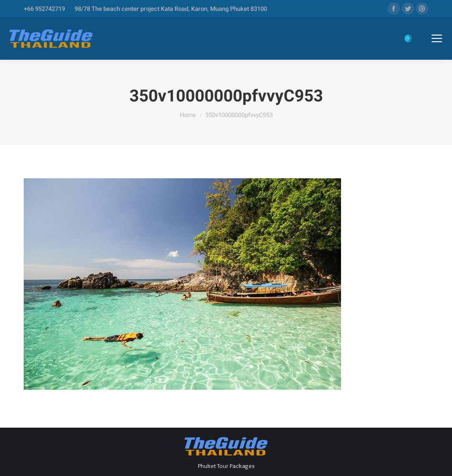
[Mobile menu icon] (437, 38)
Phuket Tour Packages (226, 466)
